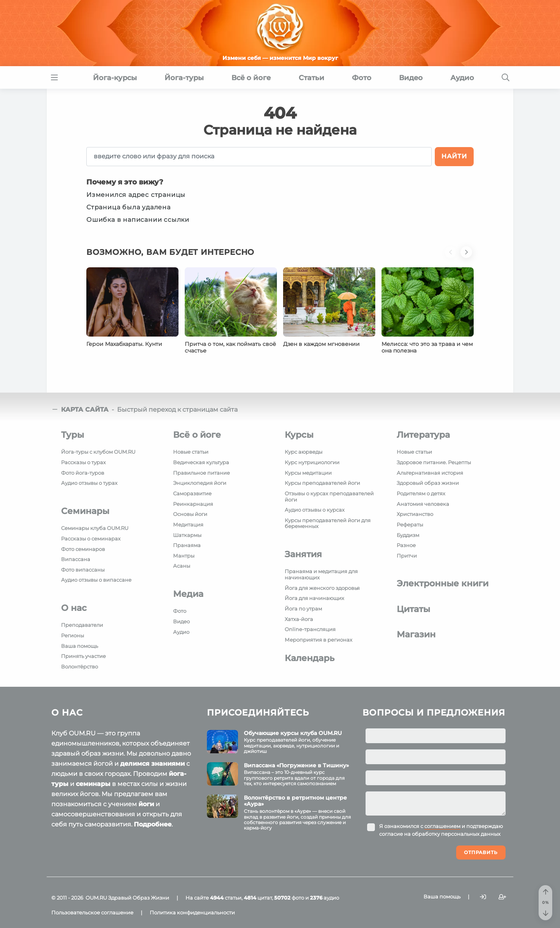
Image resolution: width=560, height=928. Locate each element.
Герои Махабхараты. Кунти (124, 344)
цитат (258, 898)
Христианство (415, 514)
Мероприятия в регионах (318, 640)
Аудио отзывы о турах (89, 483)
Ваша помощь (80, 646)
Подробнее (153, 824)
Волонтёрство (80, 667)
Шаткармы (187, 535)
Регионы (73, 635)
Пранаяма (187, 545)
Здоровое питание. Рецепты (434, 462)
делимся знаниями (152, 764)
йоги (146, 804)
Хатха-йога (299, 619)
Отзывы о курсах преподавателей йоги (329, 496)
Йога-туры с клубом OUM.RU (98, 452)
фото (289, 898)
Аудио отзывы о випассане (96, 580)
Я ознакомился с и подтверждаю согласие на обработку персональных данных (441, 830)
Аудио (181, 632)
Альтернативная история (430, 473)
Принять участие (83, 656)
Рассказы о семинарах (91, 539)
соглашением (442, 826)
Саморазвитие (192, 493)
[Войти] (483, 897)
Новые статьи (191, 452)
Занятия (303, 554)
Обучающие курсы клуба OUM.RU (293, 733)
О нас (74, 608)
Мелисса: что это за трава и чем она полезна (427, 347)
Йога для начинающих (314, 598)
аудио (325, 898)
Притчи (407, 556)
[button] (453, 257)
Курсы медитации (308, 473)
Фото (180, 611)
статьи (226, 898)
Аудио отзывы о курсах (315, 510)
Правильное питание (201, 473)
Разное (406, 545)
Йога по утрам (303, 609)
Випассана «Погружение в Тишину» (296, 765)
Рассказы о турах (83, 462)
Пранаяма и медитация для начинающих (321, 574)
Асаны (182, 566)
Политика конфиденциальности (192, 912)
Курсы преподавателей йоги (322, 483)
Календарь (310, 658)
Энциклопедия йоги (200, 483)
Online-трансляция (310, 629)
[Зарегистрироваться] (502, 897)
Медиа (188, 594)
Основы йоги (190, 514)
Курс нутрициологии (312, 462)
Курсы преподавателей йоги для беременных (328, 523)
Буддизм (408, 535)
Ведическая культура (201, 462)
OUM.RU (96, 898)
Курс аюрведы (304, 452)
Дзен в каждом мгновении (321, 344)
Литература (423, 435)
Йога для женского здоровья (322, 588)
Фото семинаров (83, 549)
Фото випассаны (83, 570)
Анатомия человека (423, 504)
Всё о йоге (197, 435)
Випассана (76, 559)
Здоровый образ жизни (428, 483)
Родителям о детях (421, 493)
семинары (93, 784)
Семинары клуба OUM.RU (95, 528)
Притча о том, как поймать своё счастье (230, 347)
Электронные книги (443, 583)
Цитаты (413, 609)
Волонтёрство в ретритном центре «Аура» (295, 801)
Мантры (184, 556)
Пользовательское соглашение (92, 912)
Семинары (85, 511)
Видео (181, 621)
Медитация (188, 525)
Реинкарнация (193, 504)
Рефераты (410, 525)
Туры (73, 435)
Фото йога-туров (83, 473)
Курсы (299, 435)
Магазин (416, 634)
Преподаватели (82, 625)
